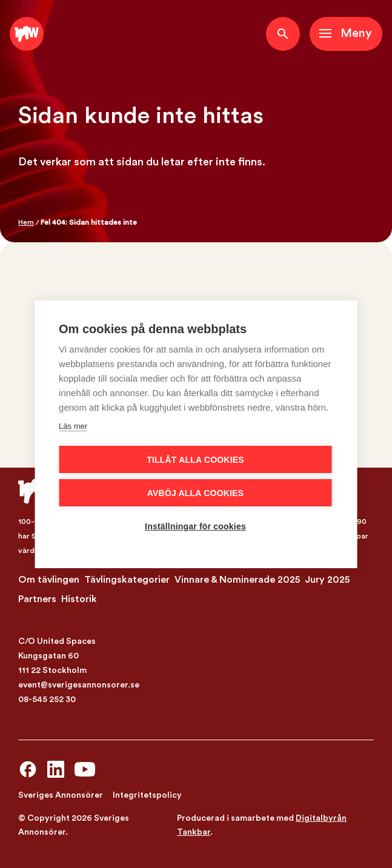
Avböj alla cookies (195, 493)
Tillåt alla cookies (195, 460)
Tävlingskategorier (127, 580)
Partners (37, 599)
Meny (356, 33)
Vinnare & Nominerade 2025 (237, 580)
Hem (26, 222)
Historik (79, 599)
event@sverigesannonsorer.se (79, 685)
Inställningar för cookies (195, 526)
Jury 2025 (327, 580)
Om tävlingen (49, 580)
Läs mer (73, 426)
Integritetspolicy (147, 795)
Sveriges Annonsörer (61, 795)
